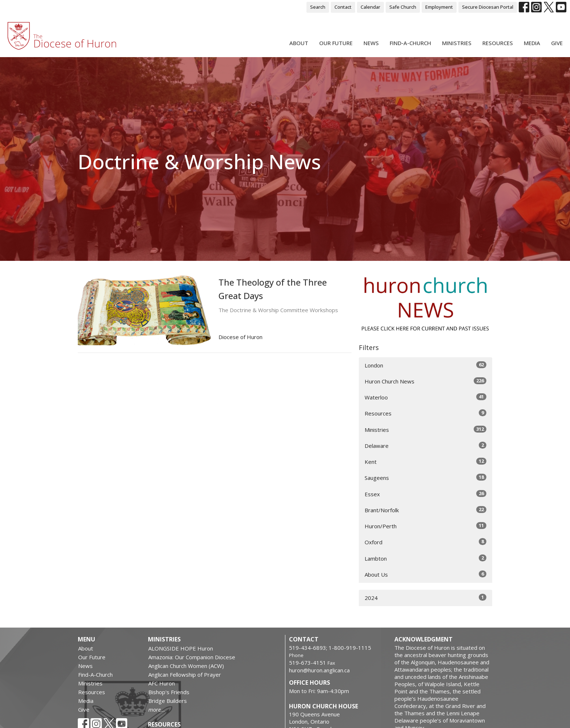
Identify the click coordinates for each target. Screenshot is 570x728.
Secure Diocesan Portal (488, 7)
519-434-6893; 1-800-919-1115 (330, 648)
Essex (426, 494)
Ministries (457, 43)
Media (532, 43)
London (426, 365)
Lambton (426, 558)
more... (157, 709)
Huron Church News (426, 381)
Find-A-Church (410, 43)
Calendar (370, 7)
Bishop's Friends (169, 692)
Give (557, 43)
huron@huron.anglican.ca (319, 670)
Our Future (336, 43)
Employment (439, 7)
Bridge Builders (168, 701)
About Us (426, 574)
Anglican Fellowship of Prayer (185, 675)
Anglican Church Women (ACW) (186, 666)
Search (318, 7)
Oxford (426, 542)
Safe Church (403, 7)
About (299, 43)
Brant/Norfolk (426, 510)
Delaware (426, 445)
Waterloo (426, 397)
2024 (426, 598)
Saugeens (426, 478)
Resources (498, 43)
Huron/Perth (426, 526)
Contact (343, 7)
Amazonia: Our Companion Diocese (192, 657)
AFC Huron (162, 683)
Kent (426, 462)
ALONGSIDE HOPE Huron (181, 648)
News (371, 43)
